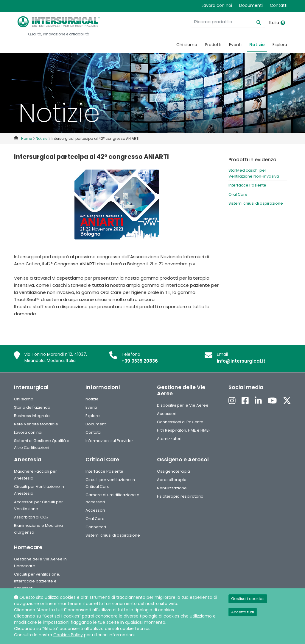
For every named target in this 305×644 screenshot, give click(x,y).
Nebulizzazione (172, 488)
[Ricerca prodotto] (228, 22)
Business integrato (32, 416)
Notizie (257, 45)
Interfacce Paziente (247, 185)
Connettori (96, 527)
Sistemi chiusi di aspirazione (256, 203)
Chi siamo (187, 45)
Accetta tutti (243, 612)
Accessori (167, 414)
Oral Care (238, 194)
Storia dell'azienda (32, 407)
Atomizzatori (169, 439)
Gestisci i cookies (248, 599)
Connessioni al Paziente (180, 422)
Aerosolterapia (172, 480)
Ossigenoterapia (173, 471)
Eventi (235, 45)
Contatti (279, 5)
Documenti (251, 5)
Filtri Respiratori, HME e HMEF (184, 430)
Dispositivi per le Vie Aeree (183, 405)
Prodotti (213, 45)
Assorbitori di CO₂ (31, 517)
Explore (93, 416)
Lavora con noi (217, 5)
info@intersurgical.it (241, 361)
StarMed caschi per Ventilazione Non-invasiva (254, 173)
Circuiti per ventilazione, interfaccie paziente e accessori (37, 581)
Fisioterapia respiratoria (180, 496)
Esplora (280, 45)
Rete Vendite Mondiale (36, 424)
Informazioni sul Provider (109, 441)
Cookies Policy (68, 635)
